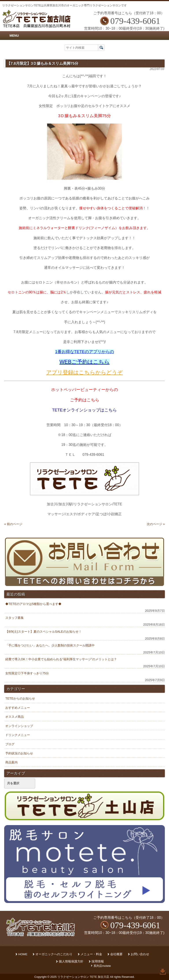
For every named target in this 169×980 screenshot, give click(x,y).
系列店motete (102, 966)
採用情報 (98, 961)
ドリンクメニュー (18, 735)
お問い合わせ (140, 954)
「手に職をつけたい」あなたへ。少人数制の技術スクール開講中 (50, 645)
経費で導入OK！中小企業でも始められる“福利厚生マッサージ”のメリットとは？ (61, 659)
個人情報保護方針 (71, 961)
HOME (23, 954)
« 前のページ (13, 524)
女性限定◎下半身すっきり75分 (27, 673)
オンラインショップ (19, 726)
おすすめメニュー (18, 708)
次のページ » (156, 524)
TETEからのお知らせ (20, 698)
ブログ (10, 744)
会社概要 (116, 954)
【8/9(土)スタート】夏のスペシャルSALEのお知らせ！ (43, 632)
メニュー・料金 (91, 954)
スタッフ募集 (15, 618)
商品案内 (11, 762)
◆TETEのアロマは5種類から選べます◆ (33, 604)
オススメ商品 (15, 717)
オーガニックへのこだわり (54, 954)
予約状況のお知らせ (19, 753)
